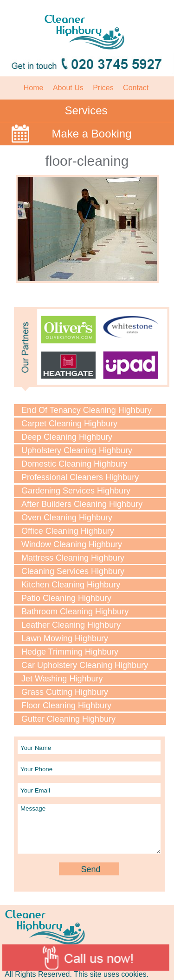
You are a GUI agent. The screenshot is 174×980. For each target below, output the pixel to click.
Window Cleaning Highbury (72, 544)
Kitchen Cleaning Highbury (71, 585)
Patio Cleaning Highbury (66, 598)
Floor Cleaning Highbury (66, 705)
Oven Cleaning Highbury (67, 518)
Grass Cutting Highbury (65, 692)
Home (34, 88)
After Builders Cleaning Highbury (82, 504)
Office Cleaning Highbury (68, 531)
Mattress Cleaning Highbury (73, 558)
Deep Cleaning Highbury (67, 437)
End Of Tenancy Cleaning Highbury (87, 410)
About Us (68, 88)
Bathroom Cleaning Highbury (75, 612)
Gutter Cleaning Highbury (68, 719)
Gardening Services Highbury (76, 491)
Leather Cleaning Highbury (71, 625)
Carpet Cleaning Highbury (69, 424)
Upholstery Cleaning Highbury (77, 450)
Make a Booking (91, 134)
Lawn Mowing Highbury (65, 638)
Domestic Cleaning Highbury (74, 464)
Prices (103, 88)
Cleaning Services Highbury (73, 571)
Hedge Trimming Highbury (70, 652)
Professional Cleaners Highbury (80, 477)
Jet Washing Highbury (62, 679)
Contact (136, 88)
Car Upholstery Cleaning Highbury (85, 665)
